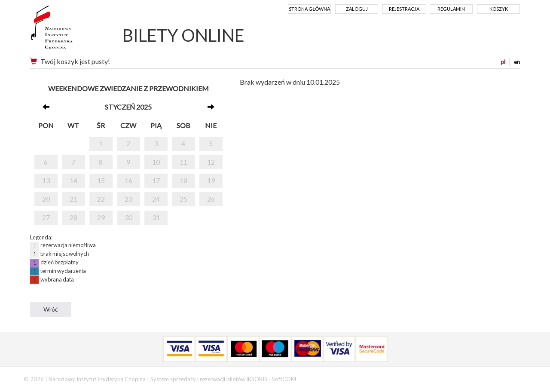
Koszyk (499, 9)
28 (73, 217)
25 (183, 199)
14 (73, 180)
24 (156, 199)
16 (128, 180)
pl (503, 62)
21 (73, 199)
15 (101, 180)
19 (211, 180)
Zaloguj (357, 9)
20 (46, 199)
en (517, 62)
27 (46, 217)
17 (156, 180)
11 (183, 162)
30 (128, 217)
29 (101, 217)
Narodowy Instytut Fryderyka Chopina (68, 30)
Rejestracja (404, 9)
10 (156, 162)
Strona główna (309, 9)
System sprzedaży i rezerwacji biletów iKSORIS (209, 379)
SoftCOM (284, 379)
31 (156, 217)
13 (46, 180)
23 (128, 199)
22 (101, 199)
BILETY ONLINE (183, 35)
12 (211, 162)
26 (211, 199)
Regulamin (451, 9)
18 (183, 180)
